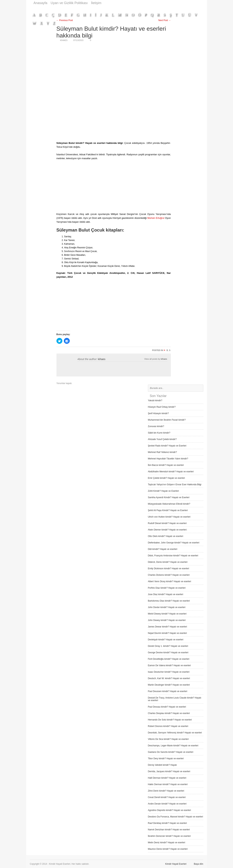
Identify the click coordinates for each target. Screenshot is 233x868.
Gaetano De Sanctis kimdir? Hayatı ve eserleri (171, 752)
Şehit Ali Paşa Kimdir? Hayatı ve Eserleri (168, 510)
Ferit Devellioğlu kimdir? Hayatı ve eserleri (169, 659)
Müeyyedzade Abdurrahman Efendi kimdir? (169, 504)
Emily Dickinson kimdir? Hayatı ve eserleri (169, 569)
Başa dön (199, 864)
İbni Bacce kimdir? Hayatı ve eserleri (166, 465)
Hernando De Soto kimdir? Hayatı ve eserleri (170, 720)
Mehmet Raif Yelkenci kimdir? (162, 452)
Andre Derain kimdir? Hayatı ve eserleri (167, 804)
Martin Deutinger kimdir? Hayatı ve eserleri (169, 685)
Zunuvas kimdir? (156, 426)
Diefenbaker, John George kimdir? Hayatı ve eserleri (174, 543)
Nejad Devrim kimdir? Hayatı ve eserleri (167, 633)
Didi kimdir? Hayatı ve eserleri (163, 549)
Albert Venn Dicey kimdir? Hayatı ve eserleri (170, 581)
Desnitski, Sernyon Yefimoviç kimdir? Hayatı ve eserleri (175, 733)
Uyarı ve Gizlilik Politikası (69, 3)
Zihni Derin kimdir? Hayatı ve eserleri (166, 791)
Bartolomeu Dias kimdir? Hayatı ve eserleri (169, 601)
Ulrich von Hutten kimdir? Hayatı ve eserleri (169, 517)
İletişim (96, 3)
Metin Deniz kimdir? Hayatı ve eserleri (167, 843)
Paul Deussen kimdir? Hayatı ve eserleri (168, 691)
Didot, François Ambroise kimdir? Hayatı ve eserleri (173, 556)
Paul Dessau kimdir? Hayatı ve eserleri (167, 707)
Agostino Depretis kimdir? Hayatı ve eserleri (169, 810)
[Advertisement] (136, 8)
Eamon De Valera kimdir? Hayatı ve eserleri (169, 665)
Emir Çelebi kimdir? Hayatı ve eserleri (166, 478)
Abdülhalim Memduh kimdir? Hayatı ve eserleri (171, 472)
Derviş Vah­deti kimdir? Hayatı (162, 765)
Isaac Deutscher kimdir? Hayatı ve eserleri (169, 672)
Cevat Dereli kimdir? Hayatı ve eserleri (167, 797)
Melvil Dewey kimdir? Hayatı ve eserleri (167, 614)
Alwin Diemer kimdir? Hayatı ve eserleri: (168, 530)
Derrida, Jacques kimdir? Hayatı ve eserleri (169, 771)
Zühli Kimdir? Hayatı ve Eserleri (163, 491)
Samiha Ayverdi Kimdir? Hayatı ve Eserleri (169, 497)
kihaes (102, 359)
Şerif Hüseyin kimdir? (158, 413)
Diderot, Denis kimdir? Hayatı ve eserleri (168, 562)
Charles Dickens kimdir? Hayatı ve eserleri (169, 575)
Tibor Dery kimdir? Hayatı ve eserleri (166, 759)
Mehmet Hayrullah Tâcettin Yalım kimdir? (168, 459)
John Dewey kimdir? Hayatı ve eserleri (167, 620)
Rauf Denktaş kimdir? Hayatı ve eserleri (167, 823)
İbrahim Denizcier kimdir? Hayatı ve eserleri (169, 836)
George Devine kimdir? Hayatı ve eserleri (168, 653)
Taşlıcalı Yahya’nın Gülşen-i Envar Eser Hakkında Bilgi (175, 484)
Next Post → (164, 20)
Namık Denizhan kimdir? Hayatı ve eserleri (169, 830)
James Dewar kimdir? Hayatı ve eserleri (168, 627)
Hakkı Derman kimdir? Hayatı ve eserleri (168, 784)
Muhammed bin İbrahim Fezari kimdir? (167, 420)
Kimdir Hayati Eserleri (176, 864)
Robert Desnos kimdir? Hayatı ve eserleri (168, 726)
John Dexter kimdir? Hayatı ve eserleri (167, 607)
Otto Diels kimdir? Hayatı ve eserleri (166, 536)
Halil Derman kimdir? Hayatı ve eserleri (167, 778)
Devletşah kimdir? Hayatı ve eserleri (166, 640)
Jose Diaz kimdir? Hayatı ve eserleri (166, 594)
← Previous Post (65, 20)
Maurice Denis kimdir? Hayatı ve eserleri (168, 849)
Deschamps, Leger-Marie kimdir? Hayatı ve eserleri (173, 746)
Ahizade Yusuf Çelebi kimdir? (162, 439)
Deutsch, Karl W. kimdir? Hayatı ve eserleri (169, 678)
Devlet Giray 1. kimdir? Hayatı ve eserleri (168, 646)
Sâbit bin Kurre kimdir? (159, 433)
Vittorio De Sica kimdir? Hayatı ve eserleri (168, 739)
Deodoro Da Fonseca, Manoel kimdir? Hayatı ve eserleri (176, 817)
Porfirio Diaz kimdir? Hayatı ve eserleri (167, 588)
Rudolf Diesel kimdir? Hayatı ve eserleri (167, 523)
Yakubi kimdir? (155, 400)
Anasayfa (40, 3)
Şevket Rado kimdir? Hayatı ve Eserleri (167, 446)
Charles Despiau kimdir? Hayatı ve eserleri (169, 713)
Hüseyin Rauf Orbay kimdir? (162, 407)
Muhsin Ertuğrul (156, 218)
